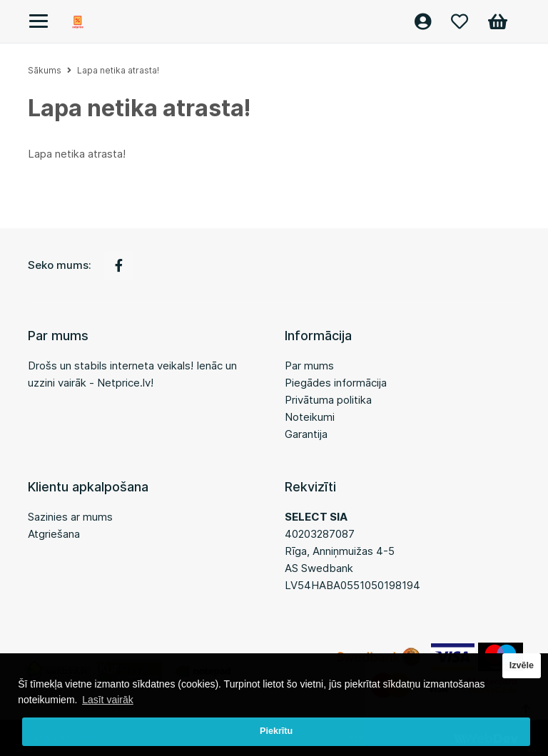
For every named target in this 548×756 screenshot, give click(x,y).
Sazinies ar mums (70, 517)
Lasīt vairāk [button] (108, 700)
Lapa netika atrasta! (118, 70)
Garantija (306, 434)
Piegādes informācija (336, 383)
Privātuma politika (328, 400)
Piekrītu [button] (276, 731)
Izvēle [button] (522, 665)
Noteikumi (310, 417)
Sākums (45, 70)
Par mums (309, 366)
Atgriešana (54, 534)
